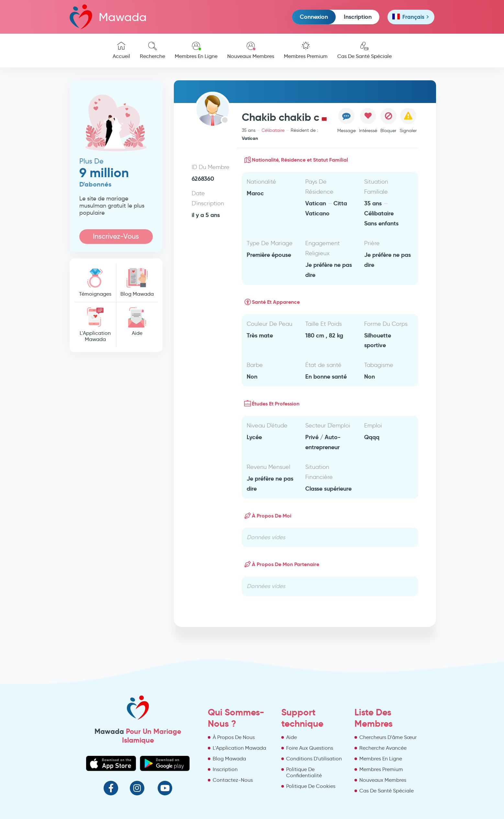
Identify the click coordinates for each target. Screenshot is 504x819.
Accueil (121, 51)
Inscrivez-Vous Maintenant (116, 238)
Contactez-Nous (233, 780)
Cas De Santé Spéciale (364, 51)
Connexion (314, 17)
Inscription (358, 17)
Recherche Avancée (383, 748)
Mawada (108, 17)
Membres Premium (306, 51)
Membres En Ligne (196, 51)
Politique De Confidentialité (304, 772)
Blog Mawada (137, 283)
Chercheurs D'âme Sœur (388, 737)
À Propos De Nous (234, 737)
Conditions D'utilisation (314, 759)
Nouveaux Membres (251, 51)
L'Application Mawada (95, 325)
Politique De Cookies (311, 786)
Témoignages (95, 283)
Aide (137, 322)
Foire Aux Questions (310, 748)
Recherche (152, 51)
